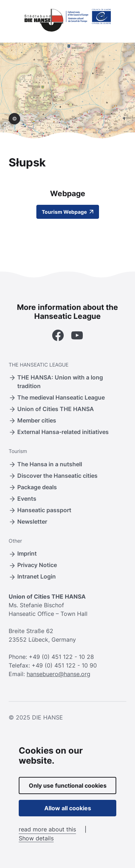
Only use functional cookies (68, 786)
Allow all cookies (68, 808)
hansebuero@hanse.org (58, 674)
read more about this (47, 829)
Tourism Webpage (68, 212)
